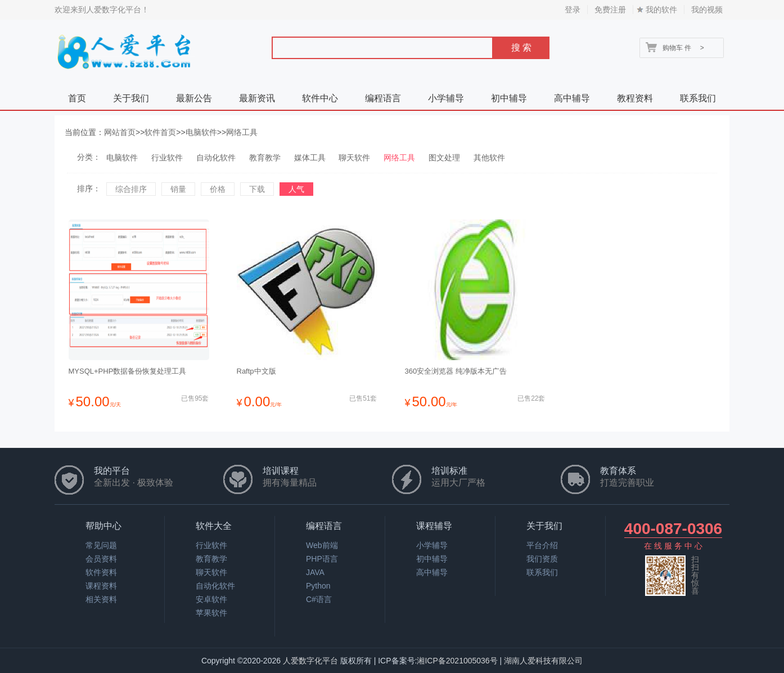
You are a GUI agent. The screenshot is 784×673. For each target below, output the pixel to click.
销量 (178, 189)
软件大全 (214, 526)
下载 (257, 189)
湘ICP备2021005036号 (457, 661)
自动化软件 (216, 158)
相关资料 (101, 599)
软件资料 (101, 572)
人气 (296, 189)
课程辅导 (434, 526)
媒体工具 (310, 158)
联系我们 (698, 98)
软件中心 (320, 98)
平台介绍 (542, 545)
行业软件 (167, 158)
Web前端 (322, 545)
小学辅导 (446, 98)
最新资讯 (257, 98)
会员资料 (101, 559)
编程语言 (383, 98)
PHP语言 (322, 559)
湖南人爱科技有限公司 (543, 661)
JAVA (315, 572)
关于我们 (131, 98)
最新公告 (194, 98)
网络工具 (242, 132)
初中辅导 (509, 98)
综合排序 (131, 189)
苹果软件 (211, 613)
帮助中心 (103, 526)
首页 (77, 98)
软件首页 (160, 132)
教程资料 (635, 98)
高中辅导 (572, 98)
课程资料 (101, 586)
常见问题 (101, 545)
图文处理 (444, 158)
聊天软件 (354, 158)
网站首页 (120, 132)
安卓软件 (211, 599)
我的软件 (661, 10)
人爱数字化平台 (310, 661)
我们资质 (542, 559)
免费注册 (610, 10)
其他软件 (489, 158)
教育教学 (265, 158)
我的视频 (707, 10)
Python (318, 586)
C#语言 (319, 599)
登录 (573, 10)
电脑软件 (201, 132)
